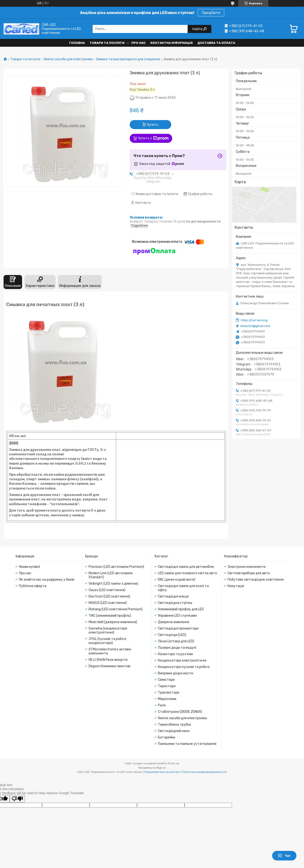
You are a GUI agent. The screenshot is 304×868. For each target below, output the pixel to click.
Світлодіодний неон (174, 731)
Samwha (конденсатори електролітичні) (108, 630)
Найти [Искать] (198, 29)
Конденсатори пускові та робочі (184, 667)
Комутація (236, 586)
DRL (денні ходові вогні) (177, 580)
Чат (284, 856)
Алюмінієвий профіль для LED (181, 609)
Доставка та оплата (216, 43)
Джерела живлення (173, 622)
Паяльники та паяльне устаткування (187, 744)
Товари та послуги (107, 43)
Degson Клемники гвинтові (109, 666)
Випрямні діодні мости (176, 673)
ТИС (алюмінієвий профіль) (110, 616)
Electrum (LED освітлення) (109, 596)
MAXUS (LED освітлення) (108, 603)
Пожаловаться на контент (162, 772)
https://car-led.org (254, 320)
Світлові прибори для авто (249, 573)
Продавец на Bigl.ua (152, 768)
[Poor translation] (17, 799)
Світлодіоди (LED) (172, 635)
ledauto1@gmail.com (255, 326)
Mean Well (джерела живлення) (113, 622)
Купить (153, 125)
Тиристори (167, 686)
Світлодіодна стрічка (175, 603)
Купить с (153, 138)
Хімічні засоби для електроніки (68, 59)
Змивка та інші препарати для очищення (128, 59)
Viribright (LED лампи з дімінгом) (113, 584)
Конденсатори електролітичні (182, 660)
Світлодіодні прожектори (178, 628)
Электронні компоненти (247, 567)
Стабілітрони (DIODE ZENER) (180, 712)
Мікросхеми (167, 699)
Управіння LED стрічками (177, 616)
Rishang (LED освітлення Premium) (116, 609)
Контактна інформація (171, 43)
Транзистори (169, 693)
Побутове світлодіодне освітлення (256, 580)
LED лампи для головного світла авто (188, 573)
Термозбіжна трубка (174, 725)
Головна (77, 43)
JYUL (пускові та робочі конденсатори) (107, 641)
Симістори (166, 680)
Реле (162, 705)
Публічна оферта (33, 586)
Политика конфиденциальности (205, 772)
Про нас (138, 43)
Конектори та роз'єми (175, 654)
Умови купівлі (29, 567)
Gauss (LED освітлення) (107, 590)
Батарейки (167, 737)
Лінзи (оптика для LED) (176, 641)
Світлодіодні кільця (173, 596)
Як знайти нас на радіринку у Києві (47, 580)
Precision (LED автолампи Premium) (116, 567)
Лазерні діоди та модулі (177, 648)
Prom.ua (173, 763)
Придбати (211, 13)
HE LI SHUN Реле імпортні (108, 660)
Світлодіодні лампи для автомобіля (186, 567)
